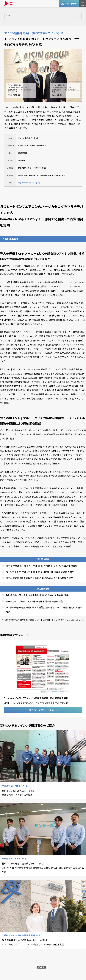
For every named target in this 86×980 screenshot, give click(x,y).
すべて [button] (9, 16)
